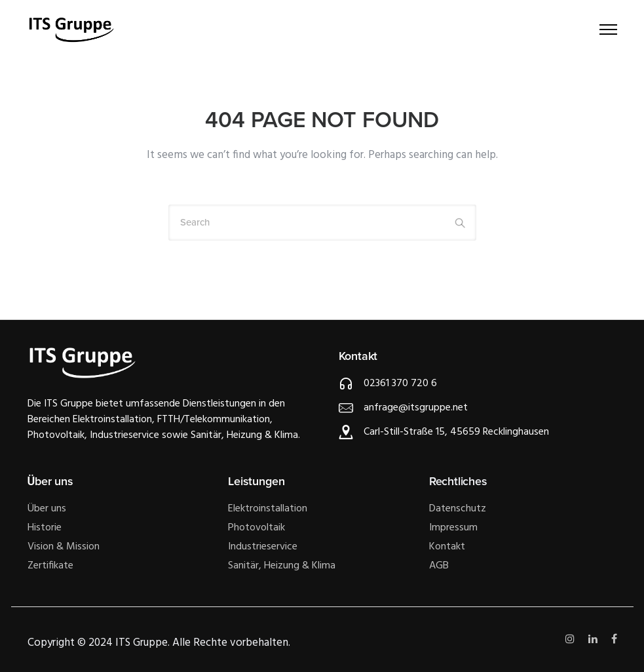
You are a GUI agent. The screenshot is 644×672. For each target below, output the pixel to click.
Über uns (47, 509)
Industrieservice (263, 547)
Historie (45, 528)
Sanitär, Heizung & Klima (282, 566)
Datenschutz (458, 509)
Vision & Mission (64, 547)
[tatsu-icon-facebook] (614, 639)
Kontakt (447, 547)
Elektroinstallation (268, 509)
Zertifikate (50, 566)
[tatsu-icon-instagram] (572, 639)
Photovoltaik (256, 528)
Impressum (453, 528)
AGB (439, 566)
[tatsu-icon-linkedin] (595, 639)
